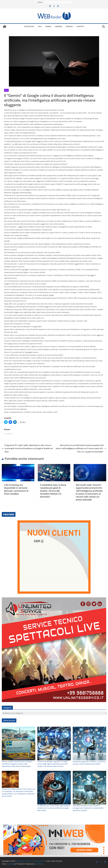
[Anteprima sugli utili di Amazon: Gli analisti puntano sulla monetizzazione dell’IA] (89, 808)
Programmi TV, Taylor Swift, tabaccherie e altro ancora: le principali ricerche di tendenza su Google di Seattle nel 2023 (27, 449)
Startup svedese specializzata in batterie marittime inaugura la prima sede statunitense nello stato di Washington (17, 829)
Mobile (48, 26)
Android (59, 26)
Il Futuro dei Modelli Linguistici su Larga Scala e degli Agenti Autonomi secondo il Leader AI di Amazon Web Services (53, 829)
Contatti (80, 26)
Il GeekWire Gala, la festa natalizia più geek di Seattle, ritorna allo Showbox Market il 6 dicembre (53, 491)
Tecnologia (29, 26)
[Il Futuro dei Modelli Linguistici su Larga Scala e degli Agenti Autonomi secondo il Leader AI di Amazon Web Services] (54, 808)
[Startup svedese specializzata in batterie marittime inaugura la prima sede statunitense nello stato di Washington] (19, 808)
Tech (40, 26)
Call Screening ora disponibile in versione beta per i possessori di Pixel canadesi (16, 489)
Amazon (69, 26)
